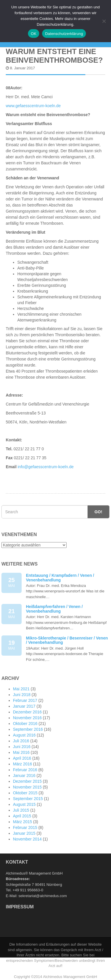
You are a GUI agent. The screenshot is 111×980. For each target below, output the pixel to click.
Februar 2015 (25, 827)
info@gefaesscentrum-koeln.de (45, 467)
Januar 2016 (24, 776)
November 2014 (27, 839)
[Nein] (104, 21)
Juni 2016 (22, 747)
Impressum (20, 907)
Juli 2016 (21, 741)
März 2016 (22, 764)
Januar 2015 (24, 833)
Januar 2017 (24, 706)
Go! (98, 512)
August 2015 (24, 804)
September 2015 (28, 799)
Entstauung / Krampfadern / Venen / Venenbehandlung (60, 578)
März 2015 (22, 822)
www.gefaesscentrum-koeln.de (33, 106)
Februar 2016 (25, 770)
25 (12, 583)
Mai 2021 (21, 689)
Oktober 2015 (25, 793)
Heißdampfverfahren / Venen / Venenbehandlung (54, 609)
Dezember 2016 (27, 712)
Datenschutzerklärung (64, 34)
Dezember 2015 (27, 781)
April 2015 (22, 816)
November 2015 (27, 787)
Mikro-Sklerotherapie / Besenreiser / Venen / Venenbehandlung (67, 640)
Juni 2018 (22, 695)
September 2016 (28, 729)
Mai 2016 (21, 752)
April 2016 (22, 758)
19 (12, 645)
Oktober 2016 (25, 724)
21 (12, 614)
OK (34, 34)
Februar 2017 (25, 700)
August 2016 (24, 735)
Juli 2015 (21, 810)
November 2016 (27, 718)
